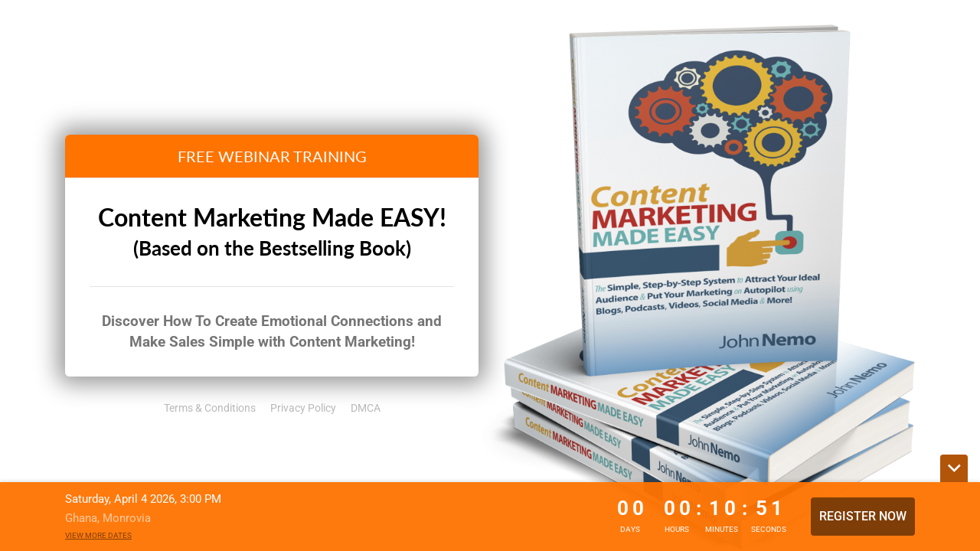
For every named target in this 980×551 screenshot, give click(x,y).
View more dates (98, 535)
